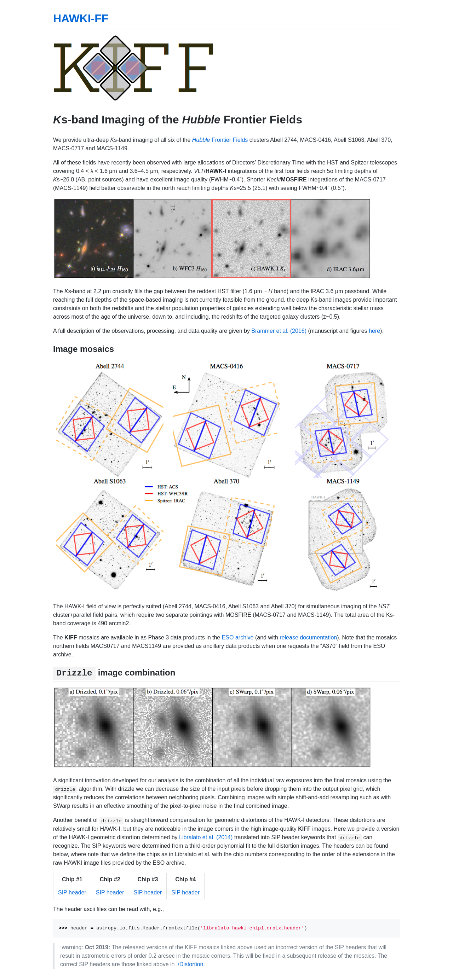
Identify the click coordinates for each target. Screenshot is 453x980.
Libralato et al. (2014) (206, 837)
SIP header (72, 892)
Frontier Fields (220, 140)
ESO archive (238, 637)
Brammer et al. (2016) (279, 331)
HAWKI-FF (81, 18)
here (374, 331)
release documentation (308, 637)
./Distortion (190, 964)
